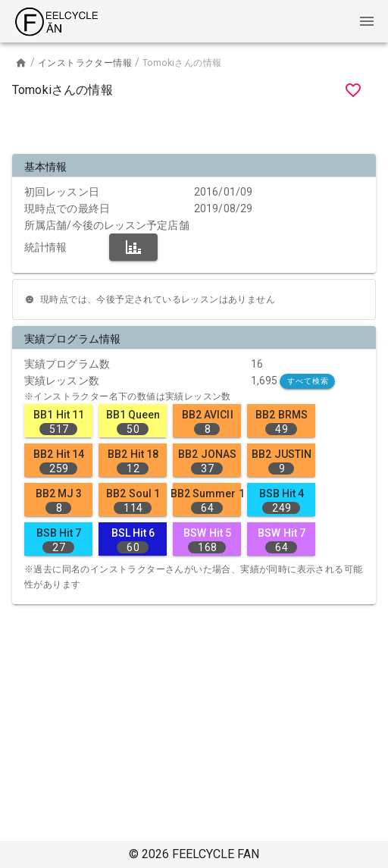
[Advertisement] (194, 129)
